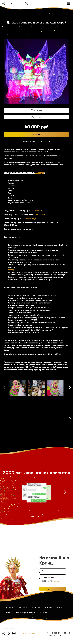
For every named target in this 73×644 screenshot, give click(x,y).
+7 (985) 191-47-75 (59, 633)
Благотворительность (26, 612)
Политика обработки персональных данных (30, 634)
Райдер (11, 270)
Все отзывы (36, 516)
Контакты (44, 612)
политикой (56, 582)
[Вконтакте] (11, 3)
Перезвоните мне (53, 589)
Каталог (49, 607)
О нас (9, 612)
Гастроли (36, 607)
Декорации (23, 607)
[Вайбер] (3, 3)
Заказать (36, 135)
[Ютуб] (16, 3)
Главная (10, 607)
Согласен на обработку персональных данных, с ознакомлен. (50, 582)
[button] (70, 388)
